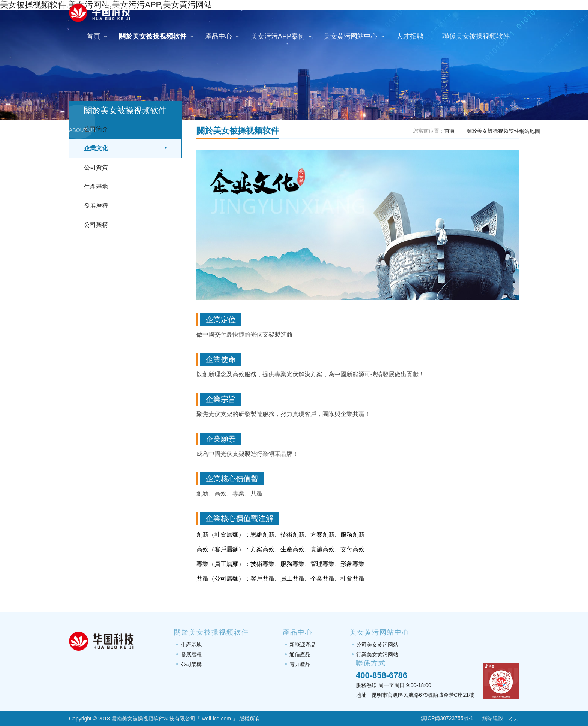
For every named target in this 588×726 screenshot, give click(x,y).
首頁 (450, 131)
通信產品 (300, 654)
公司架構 (96, 225)
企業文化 (96, 148)
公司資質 (96, 167)
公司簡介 (96, 129)
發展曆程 (96, 206)
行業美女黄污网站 (377, 654)
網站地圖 (529, 131)
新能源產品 (303, 645)
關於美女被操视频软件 (493, 131)
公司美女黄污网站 (377, 645)
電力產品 (300, 664)
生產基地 (96, 186)
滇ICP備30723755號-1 (442, 718)
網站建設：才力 (501, 718)
